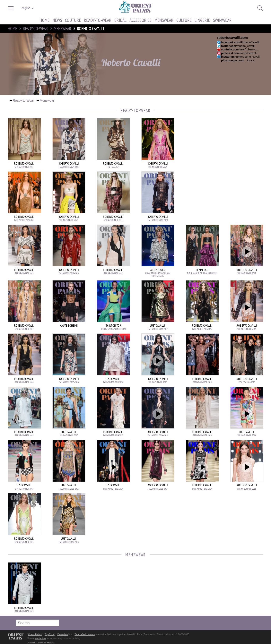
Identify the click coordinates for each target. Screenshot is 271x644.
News (57, 20)
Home (44, 20)
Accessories (140, 20)
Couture (73, 20)
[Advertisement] (236, 144)
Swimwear (222, 20)
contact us (41, 638)
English (28, 8)
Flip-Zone (50, 634)
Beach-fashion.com (85, 634)
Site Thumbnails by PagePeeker (41, 642)
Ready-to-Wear (98, 20)
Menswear (164, 20)
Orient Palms (35, 634)
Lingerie (202, 20)
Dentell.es (62, 634)
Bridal (120, 20)
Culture (184, 20)
